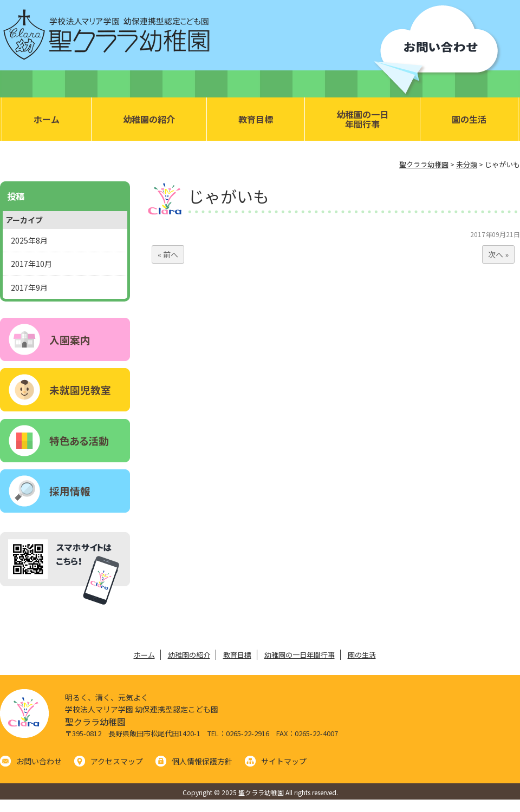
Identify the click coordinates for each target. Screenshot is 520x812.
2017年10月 (31, 264)
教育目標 (256, 119)
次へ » (498, 254)
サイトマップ (284, 761)
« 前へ (168, 254)
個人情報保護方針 (202, 761)
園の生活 (469, 119)
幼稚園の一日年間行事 (362, 119)
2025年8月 (29, 240)
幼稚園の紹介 (149, 119)
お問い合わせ (39, 761)
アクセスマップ (117, 761)
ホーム (47, 119)
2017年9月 (29, 287)
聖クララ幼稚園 (95, 722)
